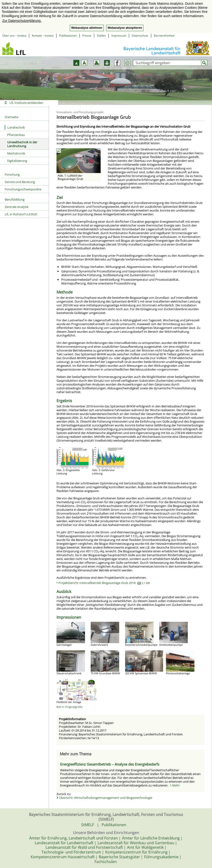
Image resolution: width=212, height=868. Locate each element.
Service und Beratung (20, 182)
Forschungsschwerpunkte (23, 189)
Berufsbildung (15, 199)
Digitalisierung (17, 161)
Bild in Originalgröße (69, 707)
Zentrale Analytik (17, 207)
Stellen (101, 36)
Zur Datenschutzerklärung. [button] (22, 21)
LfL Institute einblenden (26, 103)
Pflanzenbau (16, 135)
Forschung (12, 174)
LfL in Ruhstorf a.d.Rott (21, 214)
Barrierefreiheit (164, 36)
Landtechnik (15, 127)
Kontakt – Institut (43, 36)
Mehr (176, 785)
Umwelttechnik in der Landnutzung (22, 144)
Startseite (12, 117)
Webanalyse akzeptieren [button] (125, 28)
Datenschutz (140, 36)
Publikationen (68, 36)
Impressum (119, 36)
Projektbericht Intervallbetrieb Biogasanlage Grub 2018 (104, 583)
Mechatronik (16, 153)
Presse (87, 36)
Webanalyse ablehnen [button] (87, 28)
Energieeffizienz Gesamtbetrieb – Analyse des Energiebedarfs (110, 764)
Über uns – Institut (14, 36)
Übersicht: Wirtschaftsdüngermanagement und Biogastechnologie (106, 798)
